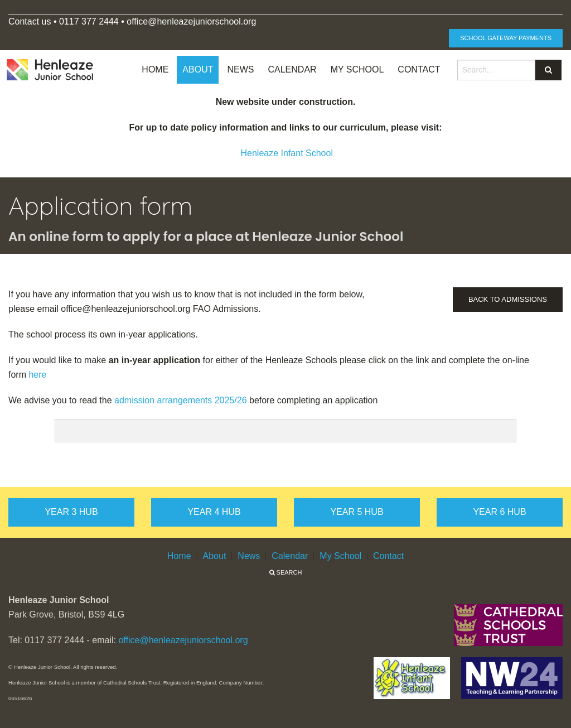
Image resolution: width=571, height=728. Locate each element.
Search (286, 572)
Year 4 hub (214, 512)
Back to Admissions (508, 299)
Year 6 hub (499, 512)
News (240, 69)
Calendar (292, 69)
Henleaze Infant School (287, 153)
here (37, 375)
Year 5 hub (357, 512)
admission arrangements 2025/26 (180, 400)
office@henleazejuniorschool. (185, 21)
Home (155, 69)
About (198, 69)
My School (357, 69)
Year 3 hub (71, 512)
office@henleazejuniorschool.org (183, 640)
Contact (419, 69)
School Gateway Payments (506, 38)
